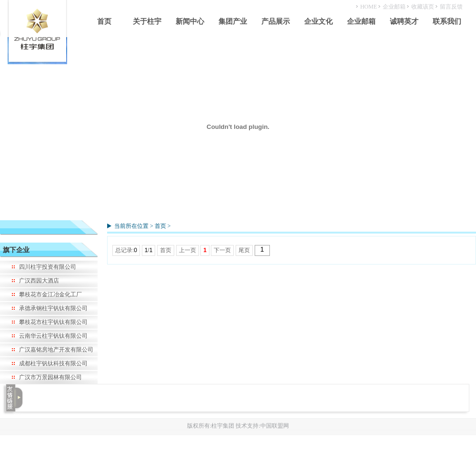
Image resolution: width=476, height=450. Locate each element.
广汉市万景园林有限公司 (50, 377)
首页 (104, 21)
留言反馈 (451, 7)
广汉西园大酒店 (39, 281)
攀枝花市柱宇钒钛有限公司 (53, 322)
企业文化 (318, 21)
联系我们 (447, 21)
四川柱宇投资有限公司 (48, 267)
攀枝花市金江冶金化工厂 (50, 294)
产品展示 (276, 21)
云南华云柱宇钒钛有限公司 (53, 336)
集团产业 (233, 21)
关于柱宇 (147, 21)
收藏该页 (423, 7)
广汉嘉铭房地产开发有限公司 (56, 350)
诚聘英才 (404, 21)
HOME (369, 7)
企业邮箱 (394, 7)
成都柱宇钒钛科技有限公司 (53, 363)
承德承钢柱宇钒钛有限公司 (53, 308)
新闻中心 (190, 21)
